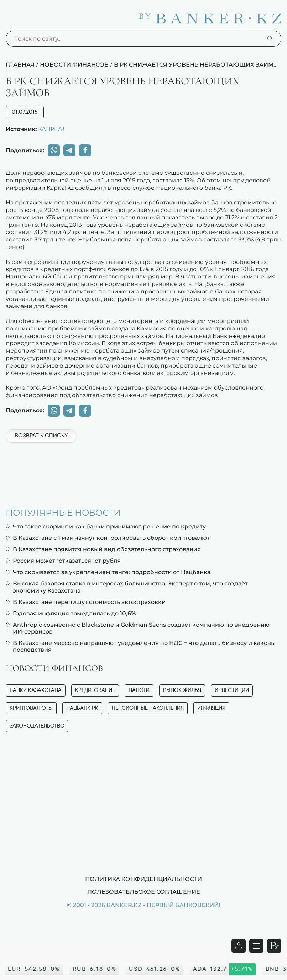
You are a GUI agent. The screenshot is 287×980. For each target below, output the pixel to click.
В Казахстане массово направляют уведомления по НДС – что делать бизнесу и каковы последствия (141, 646)
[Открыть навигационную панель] (256, 946)
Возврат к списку (41, 436)
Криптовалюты (31, 708)
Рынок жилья (182, 690)
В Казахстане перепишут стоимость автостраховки (86, 602)
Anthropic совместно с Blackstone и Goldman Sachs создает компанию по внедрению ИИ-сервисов (138, 628)
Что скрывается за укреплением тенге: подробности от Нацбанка (108, 572)
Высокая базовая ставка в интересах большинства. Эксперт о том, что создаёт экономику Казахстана (127, 587)
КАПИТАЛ (53, 129)
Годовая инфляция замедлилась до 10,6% (71, 613)
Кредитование (95, 690)
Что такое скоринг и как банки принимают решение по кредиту (106, 527)
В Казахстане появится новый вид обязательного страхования (103, 549)
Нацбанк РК (82, 708)
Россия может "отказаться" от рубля (63, 561)
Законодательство (37, 726)
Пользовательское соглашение (144, 892)
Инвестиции (232, 690)
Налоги (139, 690)
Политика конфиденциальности (143, 879)
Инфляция (211, 708)
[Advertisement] (143, 471)
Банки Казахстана (36, 690)
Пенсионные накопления (148, 708)
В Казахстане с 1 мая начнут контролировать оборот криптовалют (108, 538)
